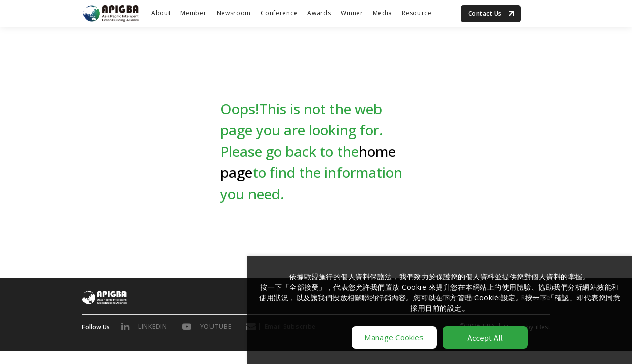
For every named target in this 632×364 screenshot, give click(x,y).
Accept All (486, 337)
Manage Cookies (394, 337)
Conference (279, 13)
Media (383, 13)
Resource (417, 13)
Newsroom (234, 13)
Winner (352, 13)
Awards (319, 13)
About (161, 13)
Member (193, 13)
